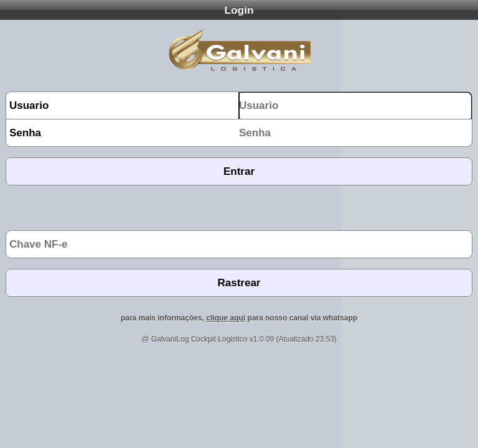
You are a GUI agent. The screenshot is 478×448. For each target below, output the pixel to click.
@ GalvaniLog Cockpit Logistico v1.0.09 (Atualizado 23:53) (239, 339)
